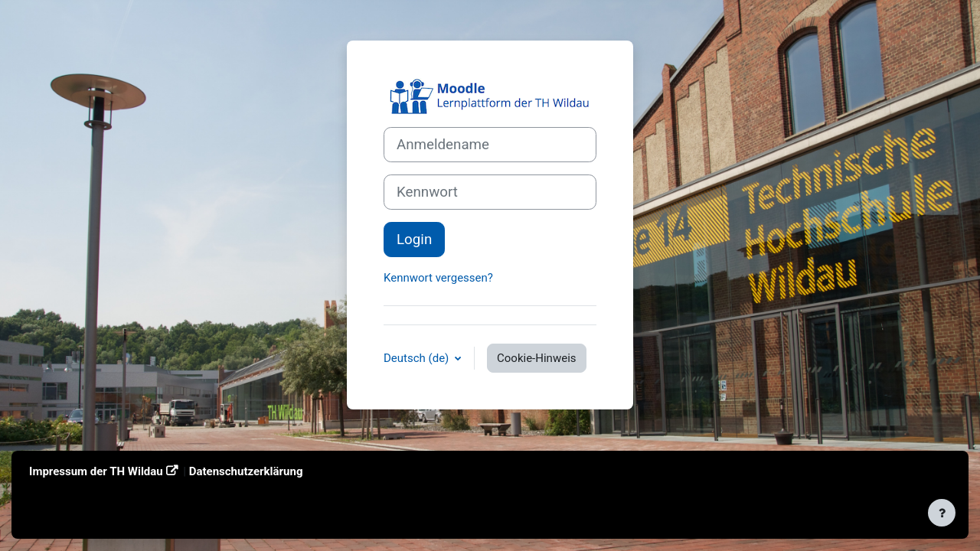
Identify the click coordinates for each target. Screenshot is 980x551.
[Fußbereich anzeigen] (942, 513)
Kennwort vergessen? (438, 278)
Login (414, 240)
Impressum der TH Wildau (96, 471)
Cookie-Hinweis (536, 358)
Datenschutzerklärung (246, 471)
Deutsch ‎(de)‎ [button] (418, 358)
